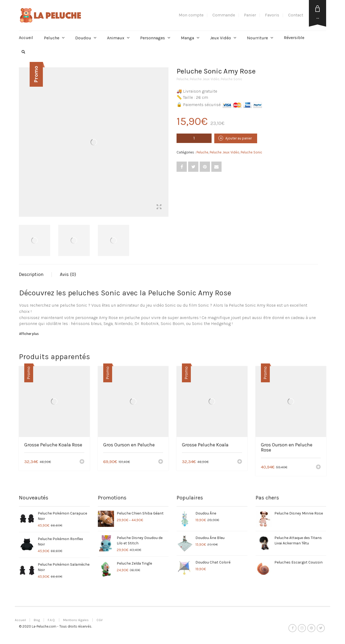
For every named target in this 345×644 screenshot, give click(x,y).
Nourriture (257, 38)
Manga (187, 38)
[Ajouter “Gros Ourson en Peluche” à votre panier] (161, 462)
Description (31, 274)
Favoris (272, 15)
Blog (37, 620)
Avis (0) (68, 274)
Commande (224, 15)
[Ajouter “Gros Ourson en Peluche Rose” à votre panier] (318, 467)
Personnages (153, 38)
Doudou (83, 38)
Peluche (52, 38)
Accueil (26, 38)
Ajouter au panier (239, 138)
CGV (100, 620)
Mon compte (191, 15)
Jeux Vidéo (220, 38)
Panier (250, 15)
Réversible (294, 38)
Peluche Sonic (232, 79)
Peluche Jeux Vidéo (205, 79)
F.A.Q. (51, 620)
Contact (296, 15)
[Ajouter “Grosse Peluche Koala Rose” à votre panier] (82, 462)
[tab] (35, 275)
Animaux (116, 38)
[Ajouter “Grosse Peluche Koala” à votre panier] (240, 462)
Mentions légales (76, 620)
